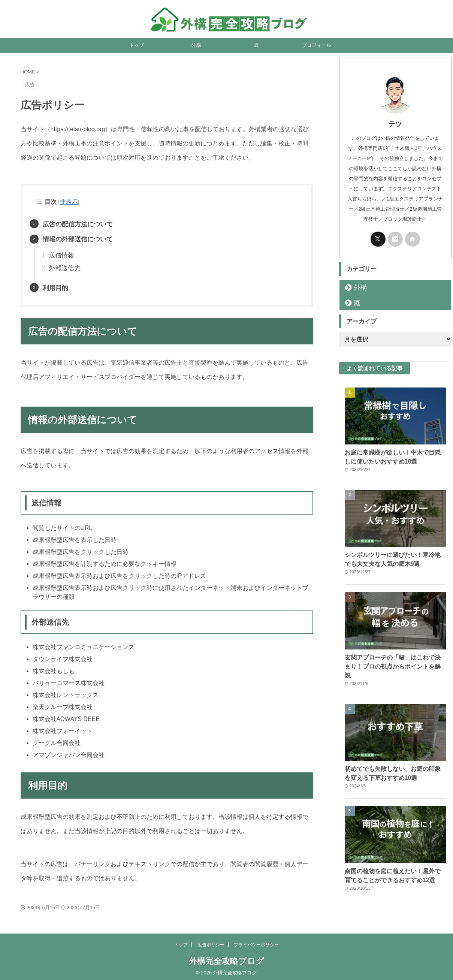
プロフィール (317, 45)
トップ (137, 45)
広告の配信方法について (76, 224)
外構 (196, 45)
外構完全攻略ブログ (226, 958)
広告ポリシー (211, 941)
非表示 (68, 202)
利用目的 (55, 285)
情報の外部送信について (76, 238)
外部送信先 (64, 266)
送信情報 (61, 254)
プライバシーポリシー (256, 941)
